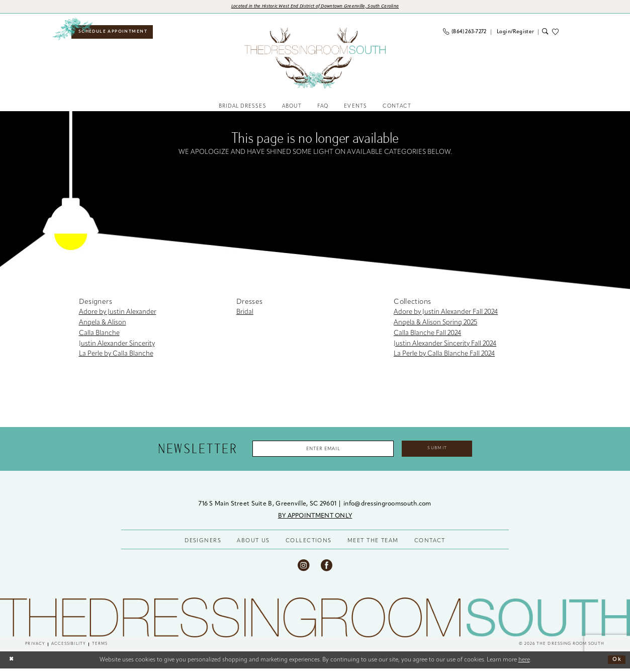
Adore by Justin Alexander (118, 314)
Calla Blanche (99, 335)
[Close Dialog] (12, 663)
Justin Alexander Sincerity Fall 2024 (445, 345)
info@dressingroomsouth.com (387, 508)
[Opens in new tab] (315, 7)
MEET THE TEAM (373, 544)
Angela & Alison (103, 325)
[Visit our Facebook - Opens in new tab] (327, 569)
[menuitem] (116, 33)
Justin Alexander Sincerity (117, 345)
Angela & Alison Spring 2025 (435, 325)
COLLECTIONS (309, 544)
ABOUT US (253, 544)
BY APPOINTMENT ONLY (315, 520)
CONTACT (430, 544)
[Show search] (545, 33)
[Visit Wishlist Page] (557, 33)
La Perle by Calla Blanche (116, 356)
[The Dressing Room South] (315, 621)
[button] (515, 33)
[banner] (315, 59)
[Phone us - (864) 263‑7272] (465, 33)
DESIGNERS (203, 544)
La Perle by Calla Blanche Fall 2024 (444, 356)
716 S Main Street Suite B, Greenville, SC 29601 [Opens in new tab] (268, 508)
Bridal (245, 314)
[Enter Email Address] (319, 451)
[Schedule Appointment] (116, 33)
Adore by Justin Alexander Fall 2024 (446, 314)
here (524, 663)
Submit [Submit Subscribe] (445, 451)
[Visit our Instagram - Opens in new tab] (303, 569)
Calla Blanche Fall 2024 (427, 335)
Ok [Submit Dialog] (616, 663)
